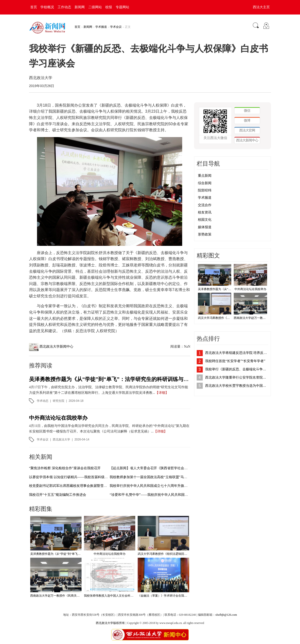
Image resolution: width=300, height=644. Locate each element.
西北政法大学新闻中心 (56, 347)
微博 (247, 120)
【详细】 (162, 393)
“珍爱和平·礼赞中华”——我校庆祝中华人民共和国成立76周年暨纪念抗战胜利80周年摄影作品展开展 (184, 495)
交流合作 (205, 205)
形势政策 (205, 234)
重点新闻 (205, 176)
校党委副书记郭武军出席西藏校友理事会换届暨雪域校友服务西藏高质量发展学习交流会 (95, 486)
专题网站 (122, 7)
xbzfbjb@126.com (226, 615)
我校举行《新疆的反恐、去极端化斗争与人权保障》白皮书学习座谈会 (237, 369)
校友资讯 (205, 212)
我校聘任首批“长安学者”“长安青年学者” (235, 361)
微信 (247, 110)
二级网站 (95, 7)
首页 (34, 7)
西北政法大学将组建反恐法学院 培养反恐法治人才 (237, 353)
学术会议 (116, 27)
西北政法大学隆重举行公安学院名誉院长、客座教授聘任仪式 (237, 377)
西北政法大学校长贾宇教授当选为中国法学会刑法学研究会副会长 (237, 386)
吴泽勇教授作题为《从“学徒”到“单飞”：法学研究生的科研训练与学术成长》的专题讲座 (133, 379)
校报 (109, 7)
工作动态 (64, 7)
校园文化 (205, 220)
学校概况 (47, 7)
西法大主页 (261, 7)
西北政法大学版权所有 (110, 623)
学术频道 (101, 27)
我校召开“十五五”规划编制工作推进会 (58, 495)
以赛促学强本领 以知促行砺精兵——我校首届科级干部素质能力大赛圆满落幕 (87, 477)
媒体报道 (205, 227)
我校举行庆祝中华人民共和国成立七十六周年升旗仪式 (150, 486)
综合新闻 (205, 183)
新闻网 (80, 7)
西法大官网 (247, 130)
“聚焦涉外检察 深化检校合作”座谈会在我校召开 (65, 468)
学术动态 (43, 401)
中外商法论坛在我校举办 (58, 418)
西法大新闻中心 (247, 140)
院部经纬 (205, 190)
